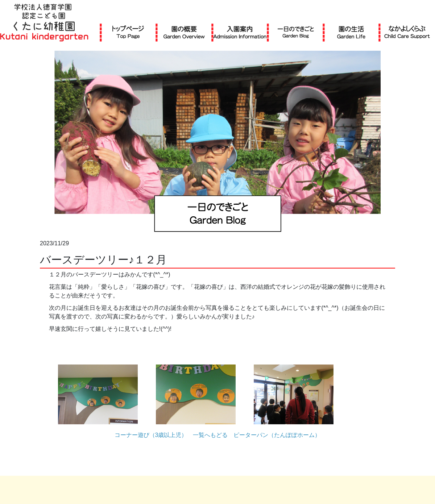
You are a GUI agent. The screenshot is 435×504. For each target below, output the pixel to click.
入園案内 (240, 32)
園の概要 (184, 32)
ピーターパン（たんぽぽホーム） (277, 435)
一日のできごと (296, 32)
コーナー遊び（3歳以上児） (151, 435)
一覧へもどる (210, 435)
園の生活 (351, 32)
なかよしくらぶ (407, 32)
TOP (128, 32)
